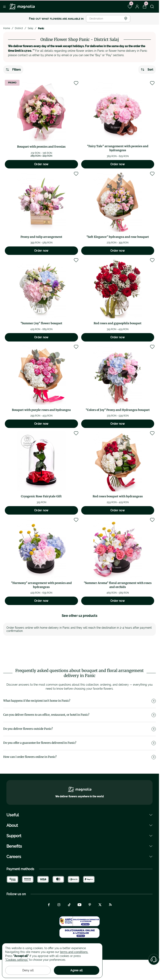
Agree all (77, 970)
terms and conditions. (74, 952)
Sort (147, 70)
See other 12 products (79, 616)
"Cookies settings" (17, 960)
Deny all (28, 970)
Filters (13, 70)
